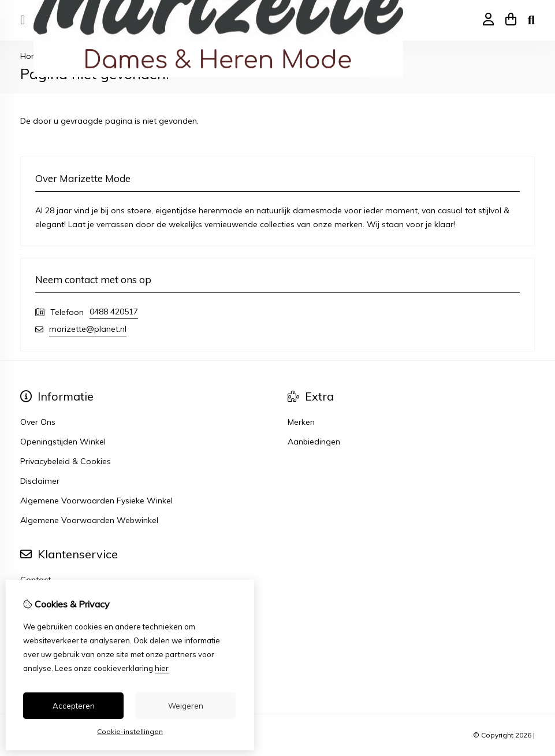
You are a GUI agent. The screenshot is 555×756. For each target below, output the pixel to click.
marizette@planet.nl (88, 329)
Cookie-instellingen (130, 731)
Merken (301, 422)
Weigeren (186, 706)
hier (162, 668)
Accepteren (74, 706)
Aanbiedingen (314, 442)
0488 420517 (114, 312)
